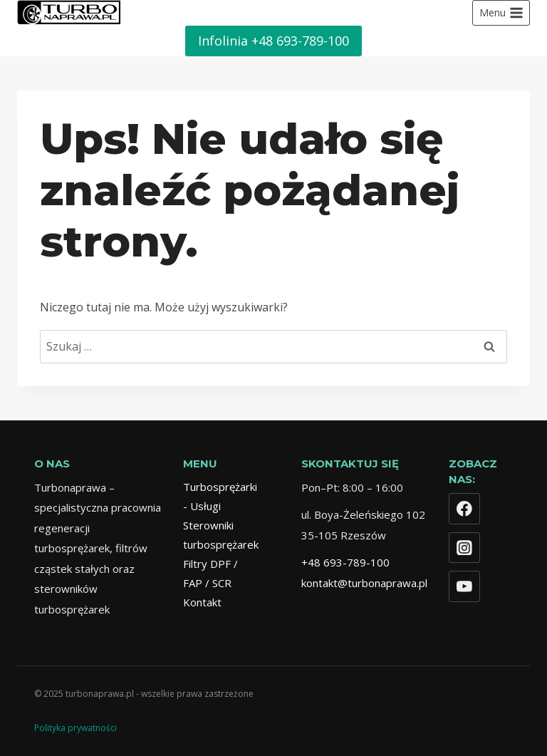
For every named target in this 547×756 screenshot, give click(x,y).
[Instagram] (464, 548)
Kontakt (202, 602)
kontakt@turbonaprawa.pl (364, 583)
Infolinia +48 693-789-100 (273, 41)
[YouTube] (464, 586)
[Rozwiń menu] (501, 13)
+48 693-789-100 (345, 562)
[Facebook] (464, 509)
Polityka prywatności (75, 728)
